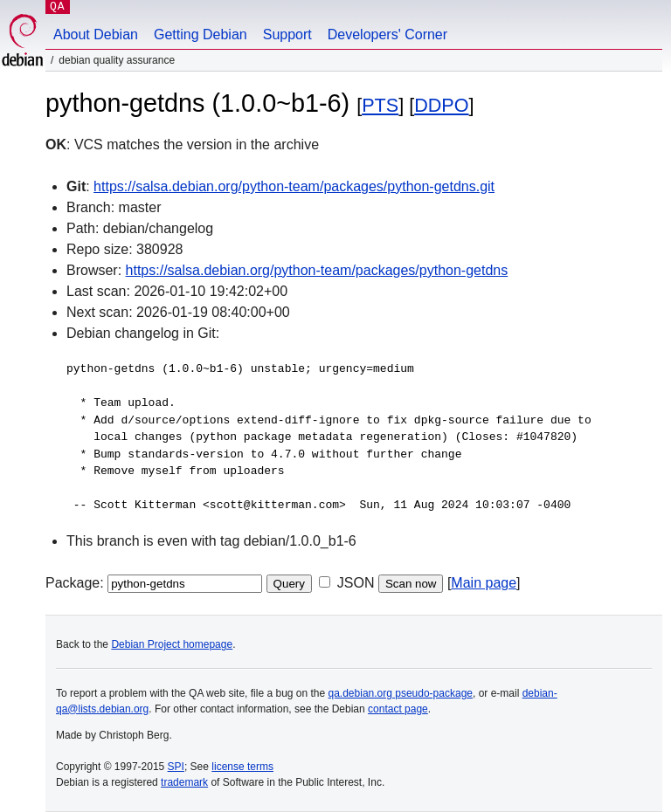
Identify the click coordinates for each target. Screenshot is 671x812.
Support (287, 34)
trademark (184, 782)
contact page (398, 709)
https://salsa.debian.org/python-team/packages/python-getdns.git (294, 186)
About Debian (96, 34)
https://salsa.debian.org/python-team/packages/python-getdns (317, 270)
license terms (242, 767)
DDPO (441, 105)
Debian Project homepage (172, 644)
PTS (380, 105)
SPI (176, 767)
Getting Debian (201, 34)
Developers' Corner (387, 34)
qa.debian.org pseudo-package (401, 693)
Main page (484, 583)
